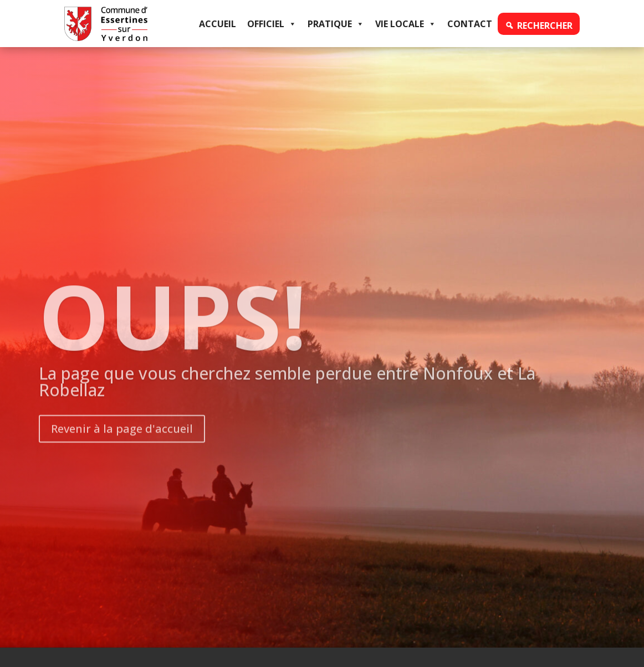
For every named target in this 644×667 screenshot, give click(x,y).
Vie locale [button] (406, 24)
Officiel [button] (272, 24)
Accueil (218, 24)
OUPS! (173, 335)
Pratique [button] (336, 24)
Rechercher (545, 25)
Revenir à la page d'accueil (122, 448)
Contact (470, 24)
